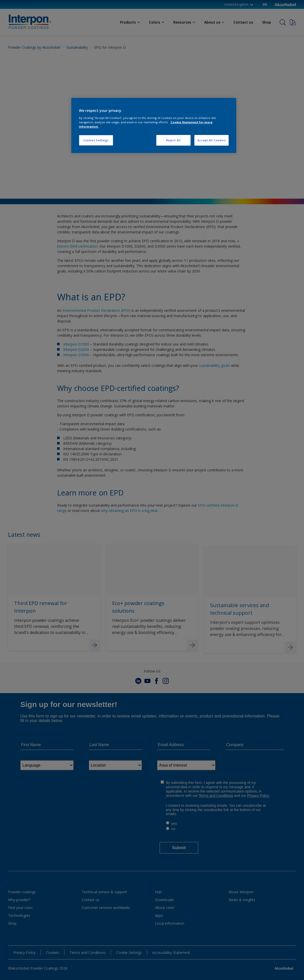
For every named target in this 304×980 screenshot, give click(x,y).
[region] (154, 125)
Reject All (173, 140)
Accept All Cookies (212, 140)
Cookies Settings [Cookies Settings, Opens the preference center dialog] (96, 140)
